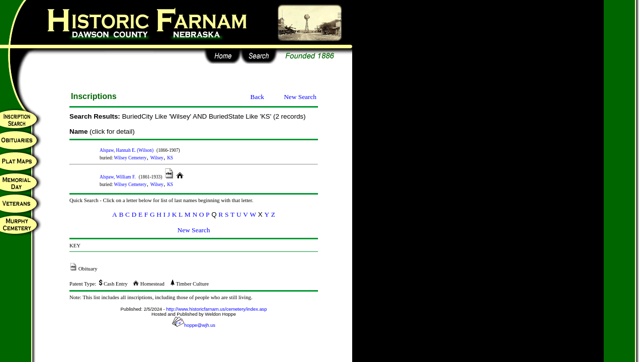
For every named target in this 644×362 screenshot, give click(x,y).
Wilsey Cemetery (131, 158)
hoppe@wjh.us (194, 325)
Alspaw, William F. (118, 177)
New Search (300, 97)
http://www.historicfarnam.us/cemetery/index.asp (216, 309)
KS (170, 158)
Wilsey (157, 158)
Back (257, 97)
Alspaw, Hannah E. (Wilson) (127, 150)
